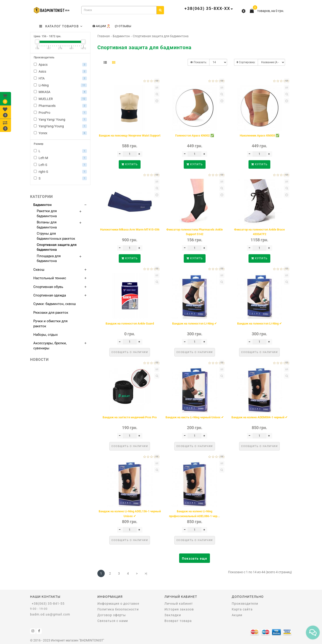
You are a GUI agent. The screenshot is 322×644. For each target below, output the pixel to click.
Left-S (60, 165)
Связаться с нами (113, 621)
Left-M (60, 158)
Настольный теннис (50, 278)
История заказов (179, 609)
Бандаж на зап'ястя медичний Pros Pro (130, 417)
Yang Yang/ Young (60, 120)
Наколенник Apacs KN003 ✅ (260, 135)
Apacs (60, 65)
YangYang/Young (60, 126)
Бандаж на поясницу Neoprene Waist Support (130, 135)
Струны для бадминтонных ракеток (56, 236)
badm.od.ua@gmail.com (50, 614)
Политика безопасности (118, 609)
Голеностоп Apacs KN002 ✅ (195, 135)
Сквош (39, 270)
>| (146, 573)
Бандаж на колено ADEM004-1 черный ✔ (260, 417)
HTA (60, 78)
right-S (60, 172)
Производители (245, 604)
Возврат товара (178, 621)
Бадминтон (42, 205)
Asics (60, 71)
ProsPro (60, 113)
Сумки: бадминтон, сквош (55, 304)
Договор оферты (112, 615)
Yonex (60, 133)
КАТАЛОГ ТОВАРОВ (61, 26)
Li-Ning (60, 85)
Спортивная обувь (48, 287)
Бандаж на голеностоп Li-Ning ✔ (195, 323)
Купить (130, 164)
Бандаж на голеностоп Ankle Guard (130, 323)
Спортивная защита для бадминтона (57, 247)
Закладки (173, 615)
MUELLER (60, 99)
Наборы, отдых (45, 335)
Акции (237, 615)
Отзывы (123, 26)
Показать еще (195, 559)
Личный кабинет (179, 604)
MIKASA (60, 92)
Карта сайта (242, 609)
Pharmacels (60, 106)
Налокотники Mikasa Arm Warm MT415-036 (130, 229)
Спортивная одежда (50, 295)
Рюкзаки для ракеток (51, 313)
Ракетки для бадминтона (47, 213)
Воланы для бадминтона (47, 225)
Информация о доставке (118, 604)
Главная (104, 36)
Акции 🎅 (101, 26)
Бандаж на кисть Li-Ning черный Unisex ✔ (195, 417)
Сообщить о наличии (130, 352)
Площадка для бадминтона (49, 258)
